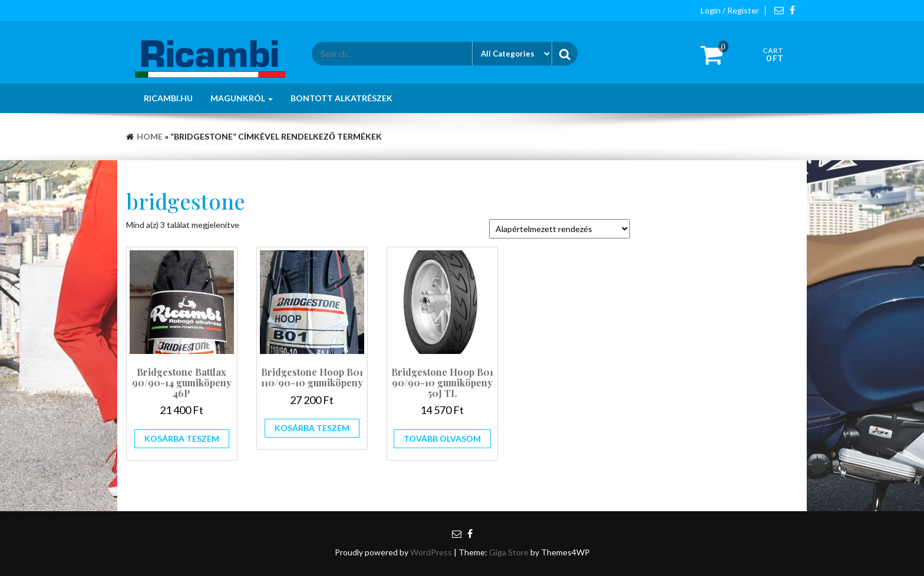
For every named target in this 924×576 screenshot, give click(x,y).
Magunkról (242, 98)
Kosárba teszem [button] (182, 438)
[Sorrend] (560, 229)
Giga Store (509, 552)
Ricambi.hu (168, 98)
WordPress (431, 552)
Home (150, 136)
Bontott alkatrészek (341, 98)
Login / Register (730, 10)
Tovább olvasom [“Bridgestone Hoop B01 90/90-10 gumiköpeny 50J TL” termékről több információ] (442, 438)
